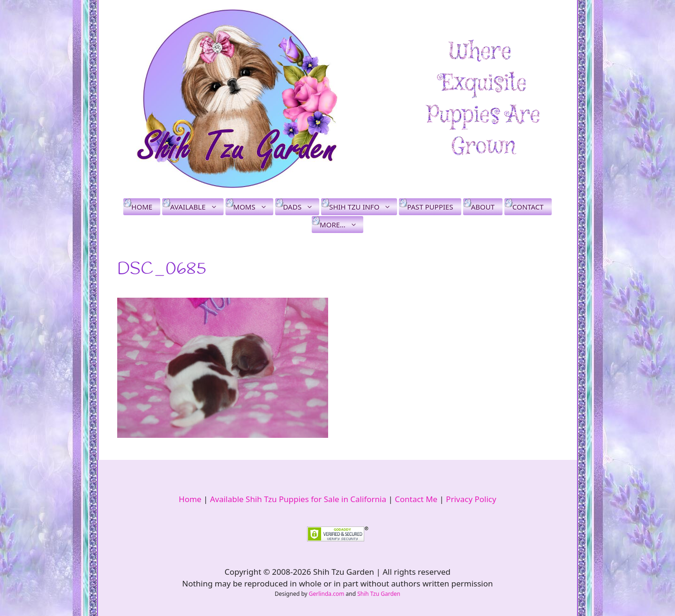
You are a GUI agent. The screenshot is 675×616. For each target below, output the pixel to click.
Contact (528, 207)
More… (341, 225)
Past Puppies (430, 207)
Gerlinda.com (327, 594)
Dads (301, 207)
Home (142, 207)
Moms (253, 207)
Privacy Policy (471, 499)
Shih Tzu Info (363, 207)
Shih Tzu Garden (379, 594)
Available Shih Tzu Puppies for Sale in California (298, 499)
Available (197, 207)
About (483, 207)
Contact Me (416, 499)
